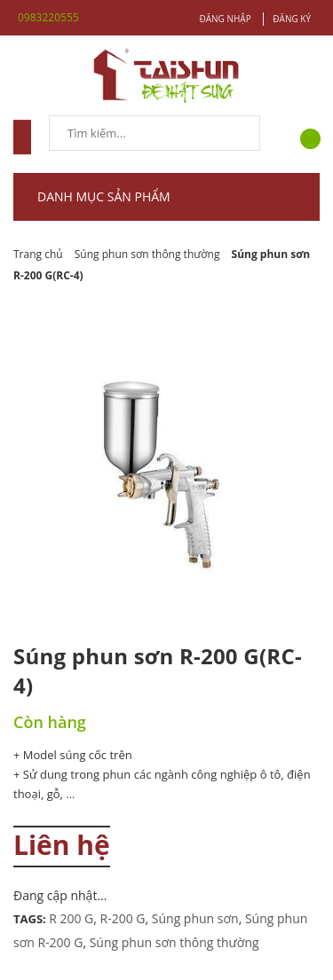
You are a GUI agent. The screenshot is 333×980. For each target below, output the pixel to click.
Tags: (31, 919)
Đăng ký (292, 19)
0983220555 (48, 17)
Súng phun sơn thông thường (174, 942)
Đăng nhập (225, 19)
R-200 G (123, 918)
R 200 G (71, 918)
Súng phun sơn (195, 918)
